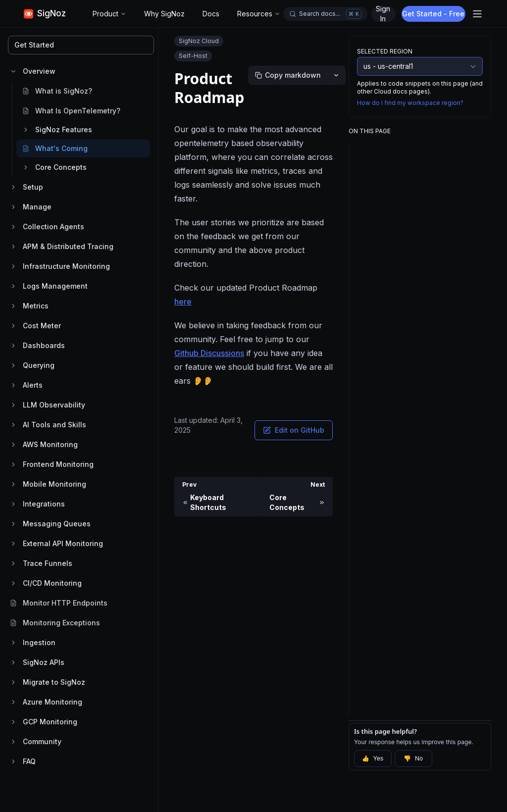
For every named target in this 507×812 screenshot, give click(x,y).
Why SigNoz (164, 14)
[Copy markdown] (288, 75)
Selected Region (385, 51)
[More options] (336, 75)
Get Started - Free (434, 14)
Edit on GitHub (294, 430)
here (183, 302)
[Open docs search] (325, 14)
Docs (211, 14)
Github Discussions (209, 353)
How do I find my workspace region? (410, 103)
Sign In (383, 14)
